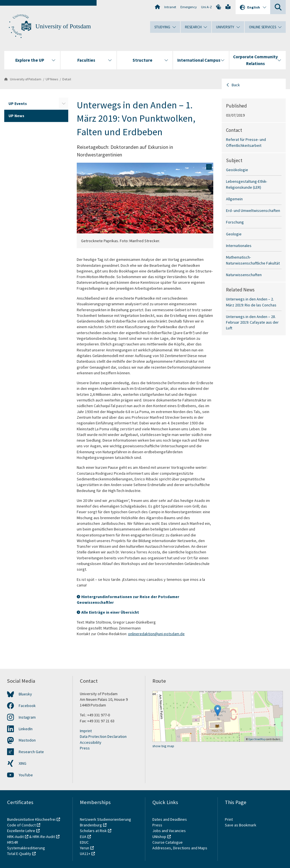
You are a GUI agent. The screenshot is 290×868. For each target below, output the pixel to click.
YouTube (26, 775)
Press (85, 748)
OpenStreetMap (257, 739)
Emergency (189, 7)
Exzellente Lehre (21, 831)
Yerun (85, 848)
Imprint (86, 731)
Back (236, 85)
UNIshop (159, 837)
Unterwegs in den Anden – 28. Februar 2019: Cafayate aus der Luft (252, 322)
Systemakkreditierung (26, 848)
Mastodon (27, 740)
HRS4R (13, 842)
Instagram (27, 717)
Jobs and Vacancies (169, 831)
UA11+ (85, 854)
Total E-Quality (19, 854)
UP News (52, 79)
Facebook (27, 706)
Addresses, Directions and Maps (180, 848)
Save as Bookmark (241, 825)
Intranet (170, 7)
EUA (83, 837)
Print (229, 819)
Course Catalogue (168, 842)
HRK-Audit (15, 837)
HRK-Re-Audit (44, 837)
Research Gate (31, 752)
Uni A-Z (206, 7)
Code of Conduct (21, 825)
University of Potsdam (63, 26)
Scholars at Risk (93, 831)
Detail (67, 79)
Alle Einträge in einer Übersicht (110, 612)
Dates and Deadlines (170, 819)
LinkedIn (26, 729)
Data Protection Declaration (103, 736)
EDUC (84, 842)
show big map (163, 746)
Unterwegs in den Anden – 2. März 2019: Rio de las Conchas (251, 302)
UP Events (18, 104)
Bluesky (25, 694)
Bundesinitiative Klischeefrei (31, 819)
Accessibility (91, 742)
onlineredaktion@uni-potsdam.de (156, 634)
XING (23, 763)
